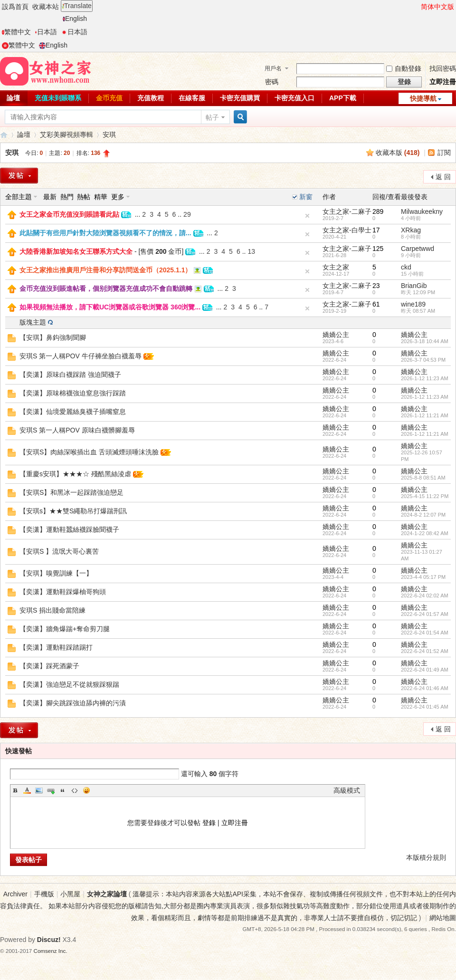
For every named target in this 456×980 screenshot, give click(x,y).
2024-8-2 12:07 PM (423, 515)
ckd (406, 267)
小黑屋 (70, 894)
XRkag (411, 230)
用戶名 (273, 68)
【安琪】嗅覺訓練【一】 (56, 573)
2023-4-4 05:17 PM (423, 577)
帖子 (212, 117)
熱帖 (84, 197)
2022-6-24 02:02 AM (425, 596)
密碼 (272, 82)
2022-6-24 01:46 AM (425, 688)
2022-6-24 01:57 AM (425, 614)
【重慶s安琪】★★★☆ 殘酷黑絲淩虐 (75, 474)
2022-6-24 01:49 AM (425, 670)
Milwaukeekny (422, 211)
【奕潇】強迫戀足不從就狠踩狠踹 (69, 684)
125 (378, 249)
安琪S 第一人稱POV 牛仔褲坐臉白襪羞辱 (81, 356)
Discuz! (49, 940)
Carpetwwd (418, 249)
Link (51, 790)
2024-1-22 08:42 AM (425, 533)
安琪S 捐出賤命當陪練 (52, 610)
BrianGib (414, 286)
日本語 (46, 32)
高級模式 (347, 790)
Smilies (86, 790)
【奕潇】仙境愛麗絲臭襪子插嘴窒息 (73, 412)
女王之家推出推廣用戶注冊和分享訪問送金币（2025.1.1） (106, 270)
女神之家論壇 (4, 135)
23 (376, 286)
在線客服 (192, 98)
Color (27, 790)
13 (251, 251)
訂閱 (444, 153)
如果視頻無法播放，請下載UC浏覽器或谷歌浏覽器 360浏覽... (110, 307)
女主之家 (336, 267)
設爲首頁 (15, 7)
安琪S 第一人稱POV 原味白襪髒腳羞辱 (77, 430)
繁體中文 (16, 32)
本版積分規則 (426, 857)
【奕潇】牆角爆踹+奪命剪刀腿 (65, 629)
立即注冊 (443, 82)
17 (376, 230)
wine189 (413, 304)
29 (187, 214)
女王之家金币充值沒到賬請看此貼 (69, 214)
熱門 (67, 197)
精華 (101, 197)
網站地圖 (443, 918)
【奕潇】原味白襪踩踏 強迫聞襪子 (70, 375)
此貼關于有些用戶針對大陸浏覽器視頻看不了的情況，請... (105, 233)
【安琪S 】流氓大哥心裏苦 (59, 551)
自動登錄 (404, 68)
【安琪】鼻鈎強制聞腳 (53, 337)
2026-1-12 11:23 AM (425, 378)
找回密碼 (443, 68)
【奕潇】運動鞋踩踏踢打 (56, 647)
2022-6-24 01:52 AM (425, 651)
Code (75, 790)
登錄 (209, 823)
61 (376, 304)
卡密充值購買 (240, 98)
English (75, 19)
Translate (77, 6)
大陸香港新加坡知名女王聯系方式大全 (76, 251)
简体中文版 (437, 7)
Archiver (15, 894)
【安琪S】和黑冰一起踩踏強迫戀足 (71, 492)
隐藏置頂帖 (307, 216)
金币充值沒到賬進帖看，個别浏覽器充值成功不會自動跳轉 (106, 288)
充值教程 (151, 98)
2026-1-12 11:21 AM (425, 415)
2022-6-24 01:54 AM (425, 633)
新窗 (306, 197)
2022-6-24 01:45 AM (425, 707)
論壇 (24, 135)
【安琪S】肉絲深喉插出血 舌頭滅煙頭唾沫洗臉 (89, 452)
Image (39, 790)
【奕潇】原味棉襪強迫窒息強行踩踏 (73, 393)
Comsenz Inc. (51, 951)
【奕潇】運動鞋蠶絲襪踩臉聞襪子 (69, 529)
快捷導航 (423, 98)
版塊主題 (33, 322)
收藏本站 (46, 7)
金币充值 (109, 98)
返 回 (443, 177)
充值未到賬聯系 (58, 98)
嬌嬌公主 (336, 335)
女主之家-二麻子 (347, 211)
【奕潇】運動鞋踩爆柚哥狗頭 (63, 592)
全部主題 (19, 197)
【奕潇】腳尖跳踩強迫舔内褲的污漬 (73, 703)
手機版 (44, 894)
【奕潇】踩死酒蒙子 (49, 666)
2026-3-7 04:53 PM (423, 360)
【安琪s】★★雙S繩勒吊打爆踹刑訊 (73, 511)
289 (378, 211)
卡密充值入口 (294, 98)
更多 (118, 197)
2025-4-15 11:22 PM (425, 496)
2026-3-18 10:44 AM (425, 341)
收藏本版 (398, 153)
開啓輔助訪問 (417, 7)
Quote (63, 790)
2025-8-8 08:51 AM (423, 478)
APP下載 (343, 98)
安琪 (109, 135)
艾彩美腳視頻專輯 (66, 135)
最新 (50, 197)
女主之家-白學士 (347, 230)
